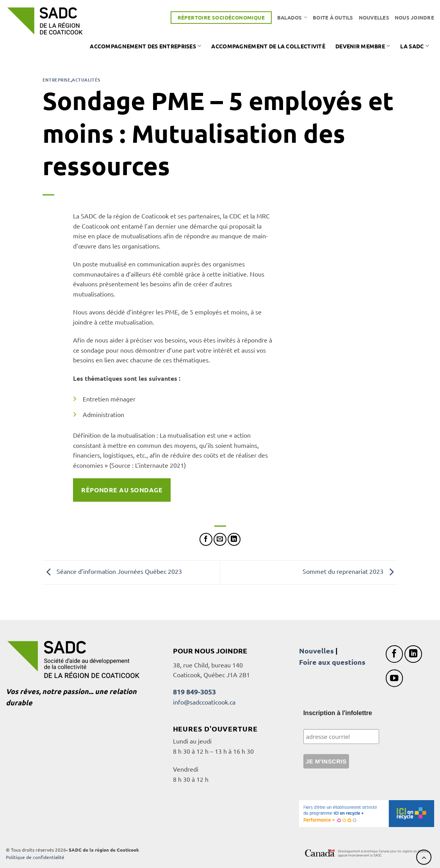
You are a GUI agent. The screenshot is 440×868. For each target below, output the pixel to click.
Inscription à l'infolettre (338, 713)
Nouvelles (374, 17)
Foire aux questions (332, 662)
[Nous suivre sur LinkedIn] (413, 654)
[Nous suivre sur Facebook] (395, 654)
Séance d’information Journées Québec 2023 (112, 572)
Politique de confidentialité (35, 857)
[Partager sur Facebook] (206, 539)
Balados (292, 17)
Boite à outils (333, 17)
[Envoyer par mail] (220, 539)
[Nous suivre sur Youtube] (395, 678)
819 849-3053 (194, 691)
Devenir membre (363, 46)
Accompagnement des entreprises (145, 46)
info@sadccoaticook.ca (204, 702)
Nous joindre (414, 17)
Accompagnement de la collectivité (268, 46)
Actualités (86, 80)
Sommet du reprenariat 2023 (350, 572)
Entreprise (57, 80)
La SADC (415, 46)
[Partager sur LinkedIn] (234, 539)
